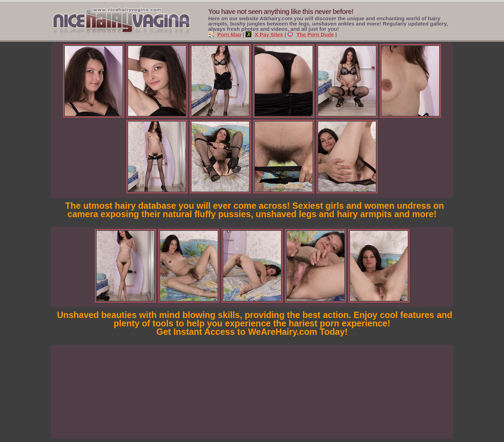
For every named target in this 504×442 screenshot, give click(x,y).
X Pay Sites (264, 34)
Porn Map (225, 34)
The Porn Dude (311, 34)
